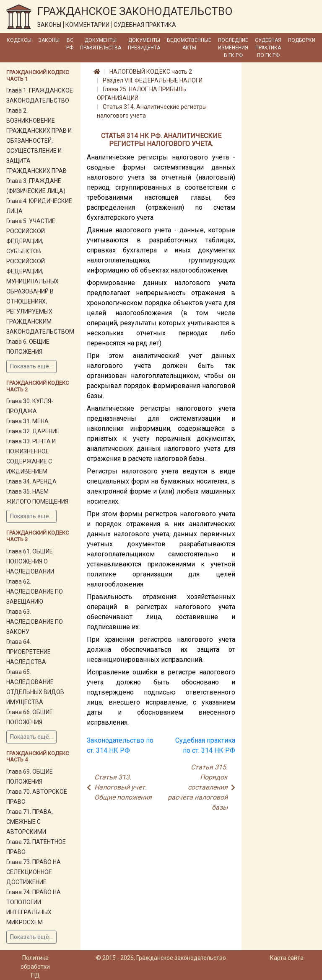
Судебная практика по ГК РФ (268, 48)
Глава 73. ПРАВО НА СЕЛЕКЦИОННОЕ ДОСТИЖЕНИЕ (34, 872)
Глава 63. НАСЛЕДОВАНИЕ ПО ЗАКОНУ (35, 622)
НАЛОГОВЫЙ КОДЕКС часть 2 (151, 72)
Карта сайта (287, 958)
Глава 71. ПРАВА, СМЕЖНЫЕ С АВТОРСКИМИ (30, 822)
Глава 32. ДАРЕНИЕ (33, 431)
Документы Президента (144, 44)
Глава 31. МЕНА (27, 421)
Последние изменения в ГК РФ (233, 48)
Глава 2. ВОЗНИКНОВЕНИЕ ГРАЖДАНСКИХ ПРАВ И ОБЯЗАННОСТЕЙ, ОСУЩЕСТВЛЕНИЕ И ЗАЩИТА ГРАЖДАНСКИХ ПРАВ (39, 141)
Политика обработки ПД (35, 967)
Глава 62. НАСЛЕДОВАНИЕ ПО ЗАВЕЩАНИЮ (35, 592)
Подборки (302, 40)
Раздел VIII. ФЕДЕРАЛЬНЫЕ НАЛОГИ (153, 80)
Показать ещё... (31, 366)
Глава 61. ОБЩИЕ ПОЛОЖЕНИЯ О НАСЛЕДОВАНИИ (30, 561)
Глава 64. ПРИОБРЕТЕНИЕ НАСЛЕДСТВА (29, 652)
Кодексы (19, 40)
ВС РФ (70, 44)
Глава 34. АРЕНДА (31, 481)
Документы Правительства (101, 44)
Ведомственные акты (189, 44)
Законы (49, 40)
